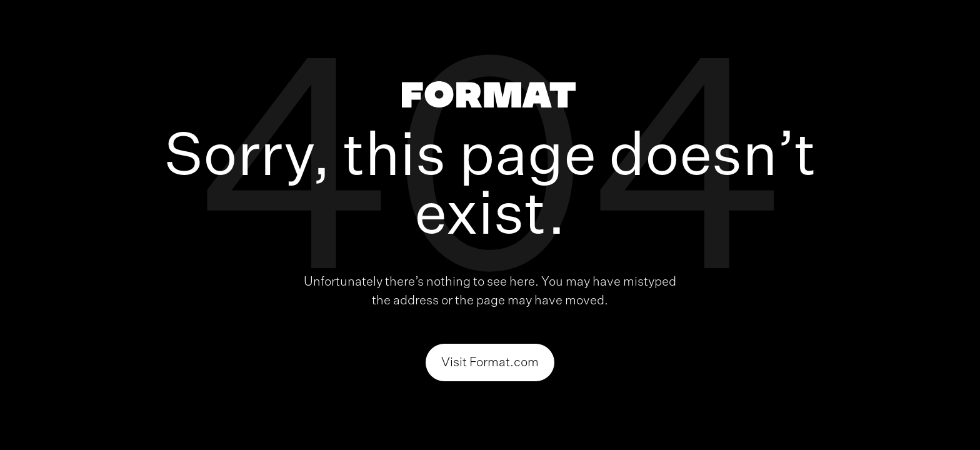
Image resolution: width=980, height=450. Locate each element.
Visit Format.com (490, 362)
